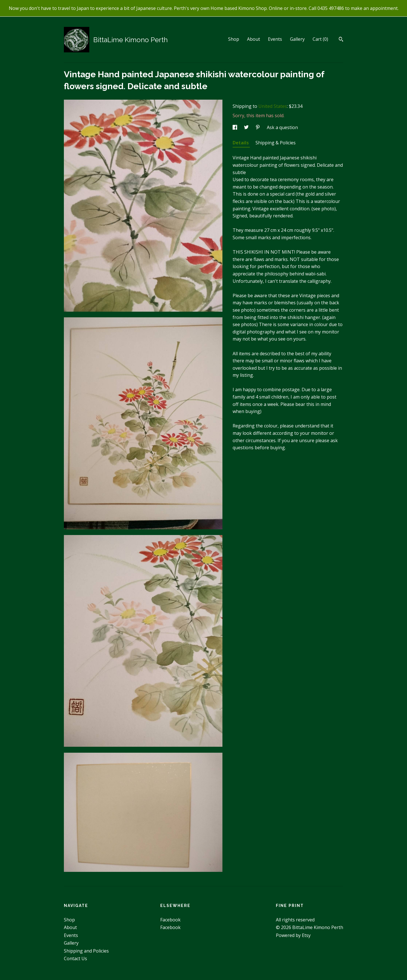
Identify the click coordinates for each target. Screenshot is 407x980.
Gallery (297, 39)
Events (275, 39)
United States (273, 106)
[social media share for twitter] (247, 127)
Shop (234, 39)
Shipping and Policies (86, 951)
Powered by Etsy (293, 935)
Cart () (320, 39)
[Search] (341, 40)
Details (241, 143)
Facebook (170, 920)
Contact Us (75, 958)
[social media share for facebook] (235, 127)
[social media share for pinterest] (258, 127)
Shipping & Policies (276, 143)
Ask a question (282, 127)
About (254, 39)
